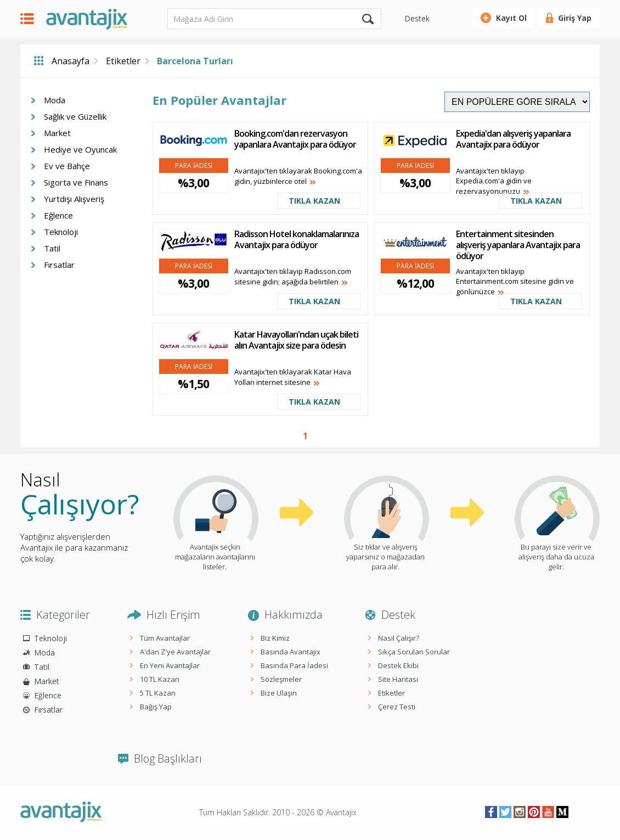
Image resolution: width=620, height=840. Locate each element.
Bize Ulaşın (279, 693)
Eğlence (58, 215)
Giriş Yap (575, 18)
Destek (417, 18)
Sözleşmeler (281, 679)
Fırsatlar (59, 265)
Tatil (52, 248)
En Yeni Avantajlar (170, 665)
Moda (55, 100)
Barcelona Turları (195, 61)
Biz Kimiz (275, 638)
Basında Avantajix (291, 652)
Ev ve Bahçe (67, 166)
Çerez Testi (397, 707)
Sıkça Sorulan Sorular (414, 652)
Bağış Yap (156, 707)
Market (57, 133)
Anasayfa (71, 61)
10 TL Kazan (160, 679)
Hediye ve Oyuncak (80, 149)
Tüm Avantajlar (165, 638)
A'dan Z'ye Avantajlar (175, 652)
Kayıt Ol (511, 18)
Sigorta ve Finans (76, 182)
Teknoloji (61, 232)
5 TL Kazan (158, 693)
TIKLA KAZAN (314, 201)
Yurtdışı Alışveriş (74, 199)
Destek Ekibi (398, 665)
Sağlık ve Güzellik (75, 116)
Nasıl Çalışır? (399, 638)
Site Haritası (398, 679)
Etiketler (123, 61)
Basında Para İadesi (294, 665)
